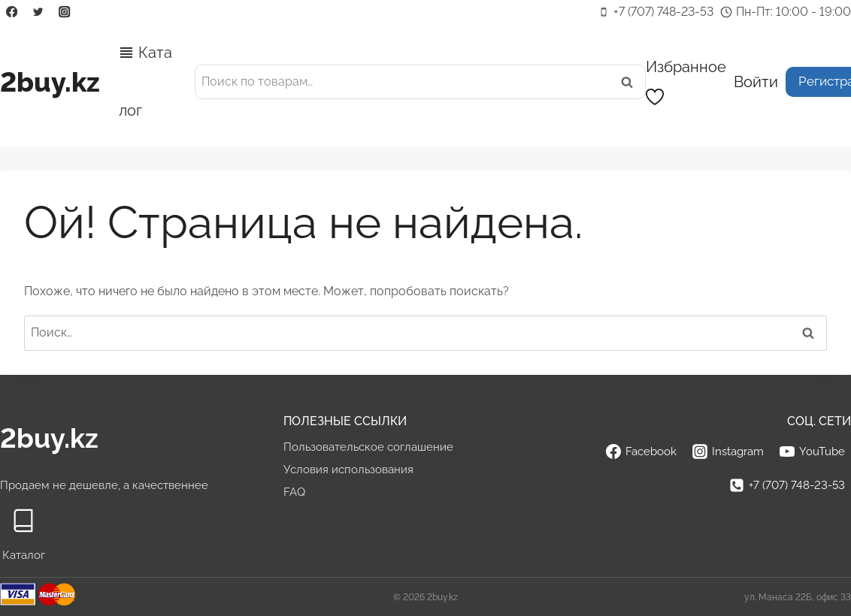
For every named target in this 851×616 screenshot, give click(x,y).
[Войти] (756, 82)
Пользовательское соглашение (368, 447)
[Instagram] (65, 12)
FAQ (294, 492)
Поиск (631, 82)
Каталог (145, 82)
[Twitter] (38, 12)
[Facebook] (12, 12)
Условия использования (348, 470)
